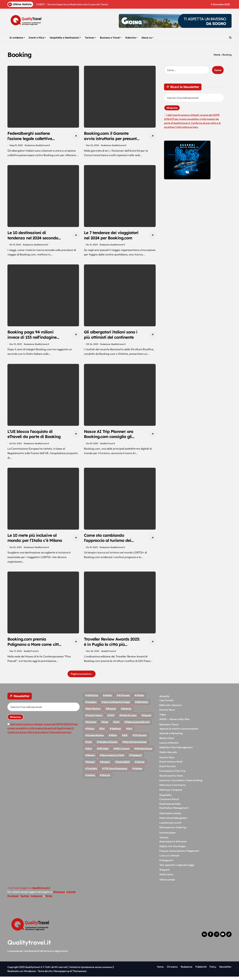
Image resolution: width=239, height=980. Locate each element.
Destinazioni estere (170, 816)
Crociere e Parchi (169, 802)
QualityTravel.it (108, 446)
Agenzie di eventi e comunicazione (179, 732)
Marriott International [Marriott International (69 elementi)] (135, 745)
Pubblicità (201, 970)
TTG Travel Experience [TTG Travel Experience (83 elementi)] (116, 772)
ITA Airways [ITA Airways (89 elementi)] (140, 739)
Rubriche (131, 38)
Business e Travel (111, 38)
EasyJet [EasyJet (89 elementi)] (147, 719)
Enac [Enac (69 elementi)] (106, 725)
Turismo (90, 38)
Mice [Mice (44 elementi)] (89, 752)
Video (163, 718)
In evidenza (17, 38)
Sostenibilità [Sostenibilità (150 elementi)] (123, 765)
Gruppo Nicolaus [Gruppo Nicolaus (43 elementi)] (95, 739)
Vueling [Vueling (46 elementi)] (91, 779)
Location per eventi (170, 826)
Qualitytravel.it (29, 946)
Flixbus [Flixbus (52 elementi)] (91, 732)
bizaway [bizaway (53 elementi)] (112, 712)
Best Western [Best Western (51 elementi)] (94, 712)
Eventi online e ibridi (171, 765)
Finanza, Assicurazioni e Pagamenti (179, 854)
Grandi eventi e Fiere (171, 779)
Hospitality (166, 798)
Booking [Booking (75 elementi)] (127, 712)
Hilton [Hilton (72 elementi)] (114, 739)
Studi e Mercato (168, 755)
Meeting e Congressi (171, 793)
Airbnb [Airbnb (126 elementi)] (108, 699)
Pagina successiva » (82, 677)
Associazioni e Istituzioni (173, 845)
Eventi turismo (168, 770)
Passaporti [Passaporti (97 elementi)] (136, 759)
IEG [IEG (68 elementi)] (126, 739)
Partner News (167, 713)
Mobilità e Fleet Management (176, 751)
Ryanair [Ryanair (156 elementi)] (91, 765)
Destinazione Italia (170, 807)
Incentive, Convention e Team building (181, 784)
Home (217, 55)
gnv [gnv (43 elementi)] (130, 732)
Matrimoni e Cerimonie (173, 788)
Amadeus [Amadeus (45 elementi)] (92, 705)
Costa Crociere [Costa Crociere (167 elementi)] (95, 719)
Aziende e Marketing (171, 737)
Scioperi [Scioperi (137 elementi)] (106, 765)
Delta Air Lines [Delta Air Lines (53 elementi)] (129, 719)
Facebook (13, 899)
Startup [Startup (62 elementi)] (140, 765)
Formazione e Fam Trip (172, 774)
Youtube (25, 899)
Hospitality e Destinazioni (65, 38)
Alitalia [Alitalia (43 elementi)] (140, 699)
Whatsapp (59, 895)
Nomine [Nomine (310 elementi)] (91, 759)
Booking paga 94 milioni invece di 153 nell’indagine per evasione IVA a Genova (34, 339)
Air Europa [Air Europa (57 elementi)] (124, 699)
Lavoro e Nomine (169, 746)
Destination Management (174, 811)
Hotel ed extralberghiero (173, 821)
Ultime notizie (167, 883)
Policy (213, 970)
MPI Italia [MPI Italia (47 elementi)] (104, 752)
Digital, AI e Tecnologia (172, 849)
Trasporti (165, 873)
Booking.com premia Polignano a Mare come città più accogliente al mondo (31, 650)
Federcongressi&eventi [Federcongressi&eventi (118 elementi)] (138, 725)
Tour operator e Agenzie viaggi (177, 868)
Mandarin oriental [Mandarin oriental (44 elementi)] (108, 745)
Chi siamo (172, 970)
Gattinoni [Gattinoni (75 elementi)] (116, 732)
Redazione (187, 970)
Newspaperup (62, 974)
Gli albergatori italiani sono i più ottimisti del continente (111, 336)
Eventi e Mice (37, 38)
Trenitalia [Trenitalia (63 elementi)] (92, 772)
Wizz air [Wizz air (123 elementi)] (106, 779)
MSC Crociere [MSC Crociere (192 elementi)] (122, 752)
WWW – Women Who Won (175, 723)
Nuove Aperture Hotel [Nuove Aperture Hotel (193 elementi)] (113, 759)
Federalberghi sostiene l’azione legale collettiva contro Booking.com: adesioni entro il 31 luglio (32, 141)
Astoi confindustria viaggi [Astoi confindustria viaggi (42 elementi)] (117, 705)
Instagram (37, 899)
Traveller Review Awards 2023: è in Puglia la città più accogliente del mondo (111, 647)
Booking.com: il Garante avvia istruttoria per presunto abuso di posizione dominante (111, 141)
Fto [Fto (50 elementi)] (103, 732)
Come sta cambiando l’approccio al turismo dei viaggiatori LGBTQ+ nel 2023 (109, 546)
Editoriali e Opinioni (171, 708)
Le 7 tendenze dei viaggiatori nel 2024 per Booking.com (108, 239)
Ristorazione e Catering (173, 831)
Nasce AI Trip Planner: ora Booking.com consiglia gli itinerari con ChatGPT (110, 438)
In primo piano (168, 836)
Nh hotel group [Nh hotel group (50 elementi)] (144, 752)
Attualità (164, 700)
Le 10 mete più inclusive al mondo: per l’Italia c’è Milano (33, 543)
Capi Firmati (166, 704)
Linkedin (71, 895)
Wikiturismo (166, 878)
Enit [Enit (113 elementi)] (117, 725)
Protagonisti (166, 863)
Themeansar (79, 974)
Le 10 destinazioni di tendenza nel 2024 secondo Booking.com (34, 239)
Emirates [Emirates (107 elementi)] (92, 725)
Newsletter (225, 970)
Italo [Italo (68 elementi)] (89, 745)
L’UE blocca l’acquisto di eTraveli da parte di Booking (31, 438)
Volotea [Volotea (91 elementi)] (138, 772)
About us (147, 38)
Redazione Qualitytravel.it (37, 146)
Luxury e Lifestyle (169, 859)
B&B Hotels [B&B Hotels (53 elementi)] (142, 705)
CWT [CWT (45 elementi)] (112, 719)
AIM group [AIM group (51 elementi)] (92, 699)
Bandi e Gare (167, 741)
